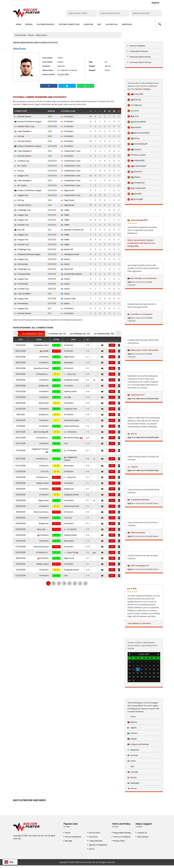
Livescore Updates (137, 46)
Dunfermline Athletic (72, 274)
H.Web (132, 589)
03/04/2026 (21, 357)
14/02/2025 (21, 570)
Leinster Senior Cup (24, 126)
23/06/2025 (21, 477)
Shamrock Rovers (72, 426)
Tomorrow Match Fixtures (140, 62)
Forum (92, 849)
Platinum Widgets (46, 24)
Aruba (132, 761)
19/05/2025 (21, 512)
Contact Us (70, 3)
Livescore (88, 24)
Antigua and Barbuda (138, 744)
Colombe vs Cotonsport (141, 314)
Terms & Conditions (122, 837)
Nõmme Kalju (41, 432)
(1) (56, 334)
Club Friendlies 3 (23, 131)
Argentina (133, 750)
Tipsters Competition (69, 24)
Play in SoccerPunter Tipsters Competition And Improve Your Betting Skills (141, 243)
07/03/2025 (21, 547)
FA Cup (19, 171)
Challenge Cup (22, 210)
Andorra (132, 733)
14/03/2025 (21, 541)
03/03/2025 (21, 552)
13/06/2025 (21, 495)
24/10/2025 (21, 420)
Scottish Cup (22, 225)
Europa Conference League (28, 122)
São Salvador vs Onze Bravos (144, 278)
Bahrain (132, 789)
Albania (132, 722)
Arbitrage (127, 24)
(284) (31, 334)
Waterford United (41, 368)
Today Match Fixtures (139, 51)
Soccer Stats (94, 833)
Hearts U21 (67, 249)
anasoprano (136, 183)
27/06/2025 (21, 472)
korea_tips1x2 (137, 155)
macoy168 (135, 94)
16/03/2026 (21, 374)
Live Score (93, 837)
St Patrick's (67, 117)
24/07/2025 (21, 438)
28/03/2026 (21, 363)
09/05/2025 (21, 524)
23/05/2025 (21, 506)
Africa (132, 717)
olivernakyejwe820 (138, 220)
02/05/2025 (21, 535)
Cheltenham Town (71, 151)
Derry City (70, 374)
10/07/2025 (21, 459)
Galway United (70, 391)
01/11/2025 (21, 415)
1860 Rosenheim (136, 533)
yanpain (134, 127)
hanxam (134, 149)
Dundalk (44, 351)
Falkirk (65, 210)
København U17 (136, 395)
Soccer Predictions (73, 837)
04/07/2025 (21, 466)
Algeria (132, 728)
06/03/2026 (21, 386)
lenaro (134, 138)
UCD (66, 576)
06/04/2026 (21, 351)
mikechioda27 (137, 166)
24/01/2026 (21, 409)
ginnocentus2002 (138, 133)
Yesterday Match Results (140, 57)
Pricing (29, 24)
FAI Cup (19, 136)
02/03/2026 (21, 391)
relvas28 (134, 194)
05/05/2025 (21, 529)
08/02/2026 (21, 403)
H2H (112, 345)
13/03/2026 (21, 380)
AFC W (132, 434)
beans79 (135, 172)
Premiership (21, 264)
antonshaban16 (137, 144)
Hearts (65, 259)
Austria (132, 777)
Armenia (133, 755)
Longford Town (71, 409)
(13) (104, 334)
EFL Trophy (21, 166)
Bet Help (69, 841)
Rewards (83, 3)
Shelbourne (44, 386)
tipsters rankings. (143, 89)
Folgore (133, 467)
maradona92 (136, 188)
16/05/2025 (21, 518)
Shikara (134, 177)
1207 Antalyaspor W (138, 566)
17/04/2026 (21, 345)
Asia (131, 766)
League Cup (21, 215)
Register (156, 3)
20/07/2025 (21, 443)
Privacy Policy (119, 841)
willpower (135, 105)
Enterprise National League (27, 254)
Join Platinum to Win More (139, 623)
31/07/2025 (21, 432)
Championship (22, 274)
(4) (80, 334)
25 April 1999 (63, 75)
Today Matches (96, 841)
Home (18, 24)
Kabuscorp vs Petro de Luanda (144, 350)
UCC (66, 443)
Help (99, 24)
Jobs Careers (143, 837)
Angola (132, 739)
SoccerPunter (21, 35)
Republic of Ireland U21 (72, 230)
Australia (133, 772)
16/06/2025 (21, 489)
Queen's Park (68, 299)
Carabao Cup (22, 161)
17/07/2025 (21, 450)
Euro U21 (19, 230)
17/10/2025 (21, 426)
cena (133, 111)
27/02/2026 (21, 397)
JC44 (133, 116)
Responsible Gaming (122, 833)
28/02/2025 (21, 558)
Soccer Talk (112, 24)
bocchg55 (135, 199)
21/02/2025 (21, 564)
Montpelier (69, 363)
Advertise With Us (53, 3)
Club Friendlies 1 (23, 294)
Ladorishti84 (136, 161)
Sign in (130, 282)
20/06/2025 (21, 483)
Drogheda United (41, 345)
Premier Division (23, 117)
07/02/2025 (21, 576)
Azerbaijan (133, 783)
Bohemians (44, 403)
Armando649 (137, 122)
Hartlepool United (70, 254)
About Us (36, 3)
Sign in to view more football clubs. (143, 399)
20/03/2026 (21, 368)
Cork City (45, 472)
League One (21, 176)
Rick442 (134, 100)
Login (142, 3)
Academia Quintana (138, 500)
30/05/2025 (21, 500)
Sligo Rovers (68, 190)
